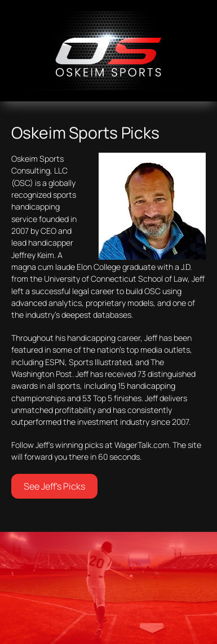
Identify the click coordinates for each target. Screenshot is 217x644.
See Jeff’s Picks (54, 486)
